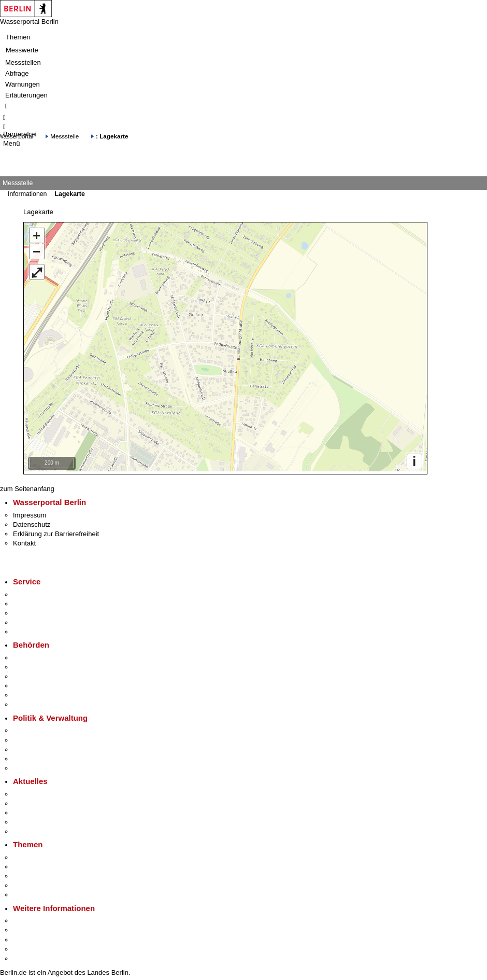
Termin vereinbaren (42, 601)
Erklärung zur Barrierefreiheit (56, 531)
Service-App (31, 592)
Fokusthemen (33, 855)
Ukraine (25, 820)
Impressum (30, 512)
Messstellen (23, 62)
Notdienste (29, 620)
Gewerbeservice (37, 629)
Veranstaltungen (37, 810)
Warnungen (23, 84)
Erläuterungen (26, 95)
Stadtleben (29, 947)
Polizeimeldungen (40, 801)
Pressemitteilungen (42, 792)
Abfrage (17, 73)
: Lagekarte (112, 136)
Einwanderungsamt (42, 702)
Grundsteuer (32, 892)
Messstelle (65, 136)
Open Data (29, 756)
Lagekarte (69, 194)
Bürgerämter (32, 683)
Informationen (27, 194)
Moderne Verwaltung (44, 873)
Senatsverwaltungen (44, 664)
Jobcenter (28, 692)
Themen (18, 37)
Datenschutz (32, 522)
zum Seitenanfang (27, 486)
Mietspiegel (30, 883)
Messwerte (22, 50)
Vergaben (27, 766)
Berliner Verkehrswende (49, 864)
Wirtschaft (28, 937)
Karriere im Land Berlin (47, 737)
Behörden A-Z (34, 655)
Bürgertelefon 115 (40, 611)
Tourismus (28, 927)
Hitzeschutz (30, 829)
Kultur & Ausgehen (41, 918)
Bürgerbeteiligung (39, 747)
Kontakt (24, 541)
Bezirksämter (33, 674)
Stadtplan (27, 956)
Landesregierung (38, 728)
